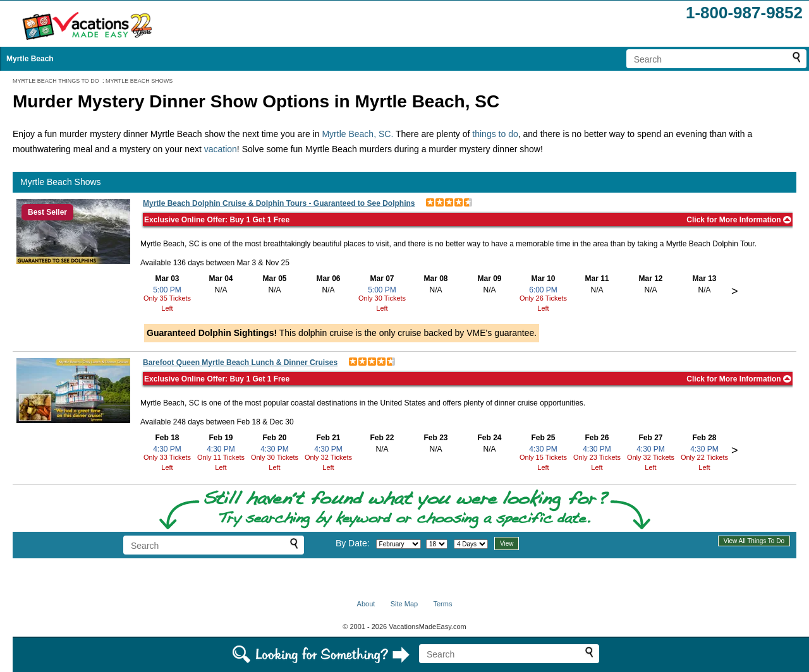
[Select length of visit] (471, 544)
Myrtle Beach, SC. (357, 134)
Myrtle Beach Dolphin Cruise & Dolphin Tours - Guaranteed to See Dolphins (279, 203)
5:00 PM (167, 290)
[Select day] (437, 544)
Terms (442, 604)
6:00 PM (543, 290)
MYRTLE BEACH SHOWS (139, 81)
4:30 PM (167, 449)
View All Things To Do (754, 541)
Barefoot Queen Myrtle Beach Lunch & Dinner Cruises (240, 363)
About (366, 604)
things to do (495, 134)
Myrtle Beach (30, 59)
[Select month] (398, 544)
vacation (221, 149)
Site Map (404, 604)
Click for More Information (739, 220)
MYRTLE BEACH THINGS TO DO (56, 81)
